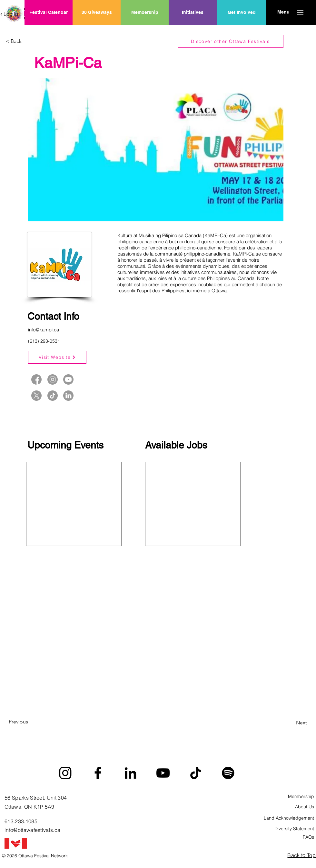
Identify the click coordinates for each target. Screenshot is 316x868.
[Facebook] (98, 773)
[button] (283, 12)
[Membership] (145, 13)
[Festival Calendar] (49, 13)
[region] (193, 33)
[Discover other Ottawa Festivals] (231, 41)
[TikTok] (196, 773)
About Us (305, 807)
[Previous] (30, 722)
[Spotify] (228, 773)
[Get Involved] (242, 13)
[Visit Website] (57, 357)
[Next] (291, 723)
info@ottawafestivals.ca (32, 830)
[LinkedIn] (130, 773)
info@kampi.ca (44, 330)
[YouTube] (163, 773)
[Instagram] (65, 773)
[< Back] (27, 41)
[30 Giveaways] (97, 13)
